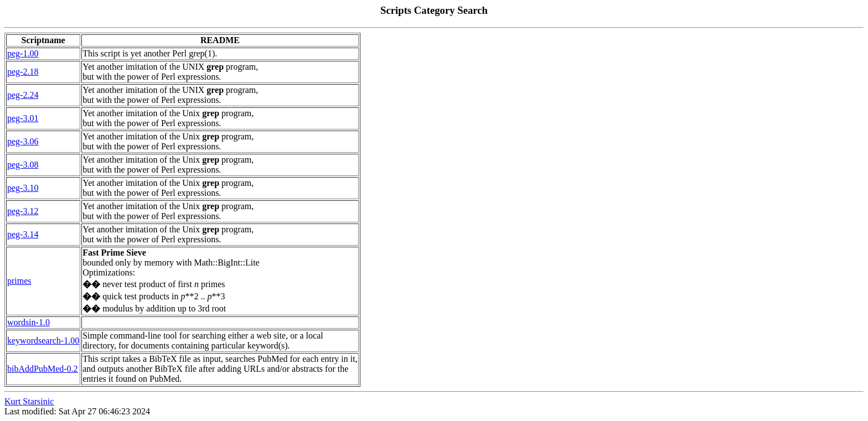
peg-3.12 (23, 211)
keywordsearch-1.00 (43, 341)
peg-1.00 (23, 53)
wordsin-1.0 (29, 322)
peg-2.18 (23, 72)
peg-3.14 (23, 234)
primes (19, 281)
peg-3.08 (23, 165)
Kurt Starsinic (29, 401)
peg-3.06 (23, 141)
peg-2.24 (23, 95)
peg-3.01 (23, 118)
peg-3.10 (23, 188)
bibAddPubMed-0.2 (43, 369)
